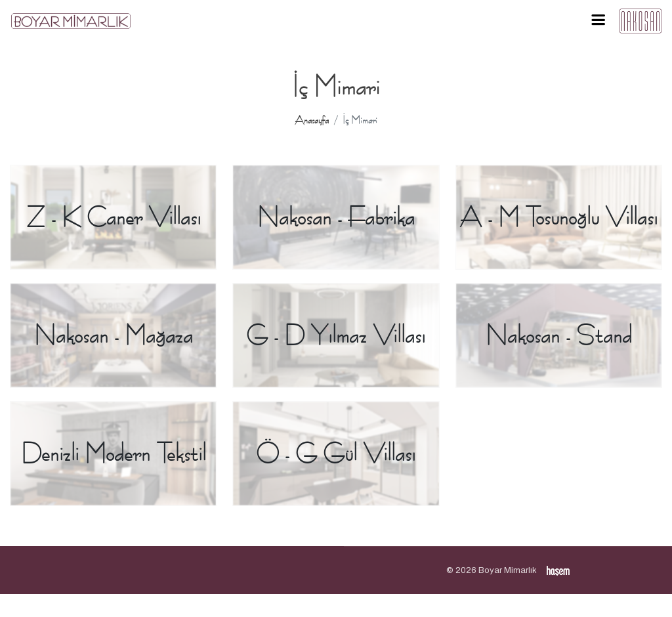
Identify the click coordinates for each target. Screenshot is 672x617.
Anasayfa (312, 120)
